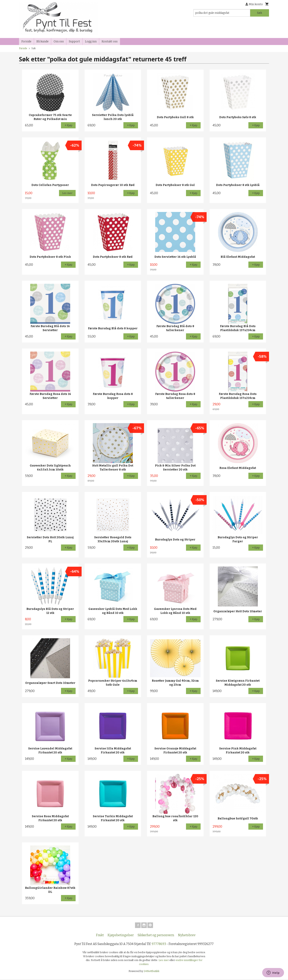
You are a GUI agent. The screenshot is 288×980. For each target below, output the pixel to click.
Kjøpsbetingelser (121, 936)
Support (74, 41)
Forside (26, 41)
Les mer (164, 961)
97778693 (159, 945)
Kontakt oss (110, 41)
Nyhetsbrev (187, 936)
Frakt (100, 936)
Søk (259, 13)
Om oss (59, 41)
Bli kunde (42, 41)
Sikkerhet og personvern (156, 936)
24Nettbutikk (152, 972)
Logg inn (91, 41)
